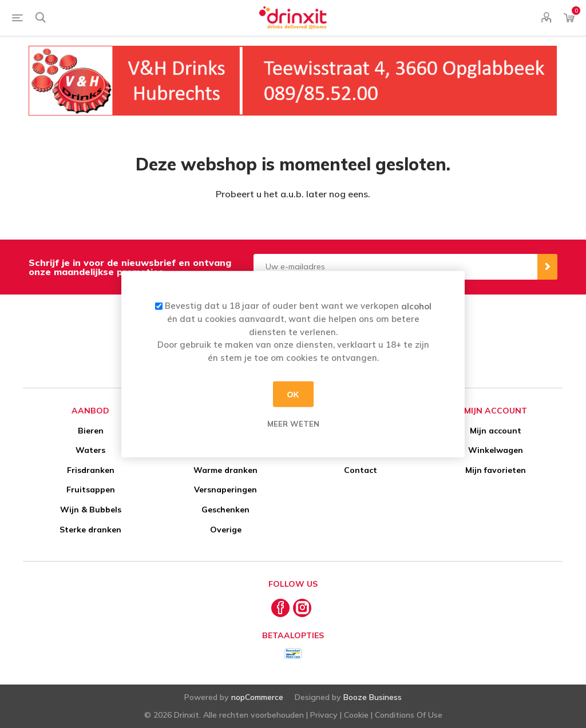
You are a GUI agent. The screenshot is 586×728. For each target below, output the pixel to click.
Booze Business (373, 697)
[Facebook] (280, 608)
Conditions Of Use (409, 715)
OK (293, 394)
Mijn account (496, 431)
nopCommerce (257, 697)
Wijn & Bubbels (91, 510)
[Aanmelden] (395, 267)
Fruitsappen (91, 490)
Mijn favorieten (496, 470)
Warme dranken (225, 470)
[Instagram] (302, 608)
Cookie (356, 715)
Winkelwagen (496, 450)
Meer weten (293, 424)
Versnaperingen (225, 490)
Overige (226, 530)
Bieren (91, 431)
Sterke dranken (90, 530)
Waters (90, 450)
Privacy (324, 715)
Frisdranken (91, 470)
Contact (361, 470)
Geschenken (225, 510)
